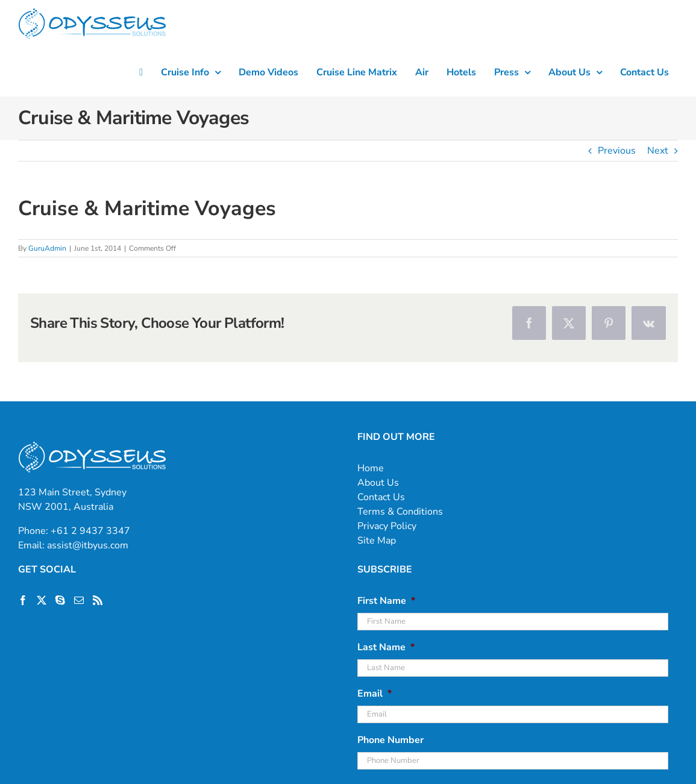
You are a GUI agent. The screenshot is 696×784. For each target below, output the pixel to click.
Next (658, 151)
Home (371, 468)
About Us (378, 483)
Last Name (386, 648)
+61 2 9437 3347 (90, 531)
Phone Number (390, 740)
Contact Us (381, 497)
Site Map (377, 541)
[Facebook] (23, 600)
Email (375, 694)
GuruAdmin (47, 248)
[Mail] (79, 600)
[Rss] (98, 600)
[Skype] (60, 600)
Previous (617, 151)
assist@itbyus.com (88, 545)
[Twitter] (42, 600)
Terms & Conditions (400, 512)
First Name (386, 601)
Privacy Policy (387, 526)
